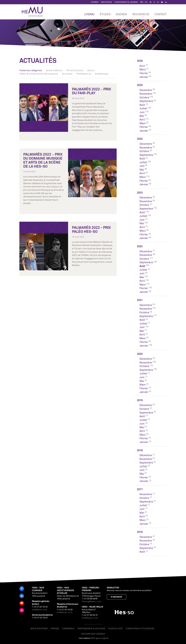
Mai (142, 116)
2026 (140, 61)
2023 (140, 193)
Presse (55, 628)
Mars (143, 69)
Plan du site (116, 628)
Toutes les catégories (31, 70)
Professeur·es (84, 74)
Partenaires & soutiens (91, 628)
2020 (140, 354)
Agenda (121, 14)
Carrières (68, 628)
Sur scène (67, 74)
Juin (142, 112)
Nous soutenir (39, 628)
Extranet (95, 2)
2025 (140, 85)
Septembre (146, 101)
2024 (140, 139)
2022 (140, 246)
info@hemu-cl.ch (40, 610)
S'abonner (117, 597)
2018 (140, 450)
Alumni (91, 70)
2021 (140, 300)
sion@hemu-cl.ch (90, 618)
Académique (102, 74)
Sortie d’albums (54, 70)
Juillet (143, 108)
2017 (140, 489)
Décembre (146, 90)
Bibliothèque (107, 2)
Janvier (144, 77)
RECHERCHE (141, 14)
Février (144, 73)
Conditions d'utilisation (140, 628)
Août (142, 105)
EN (146, 2)
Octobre (144, 97)
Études (105, 14)
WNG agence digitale (100, 638)
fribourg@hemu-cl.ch (91, 601)
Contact (161, 14)
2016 (140, 532)
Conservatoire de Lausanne (126, 2)
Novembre (146, 94)
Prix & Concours (75, 70)
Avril (142, 66)
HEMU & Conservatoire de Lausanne (39, 74)
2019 (140, 400)
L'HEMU (89, 14)
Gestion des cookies (93, 634)
